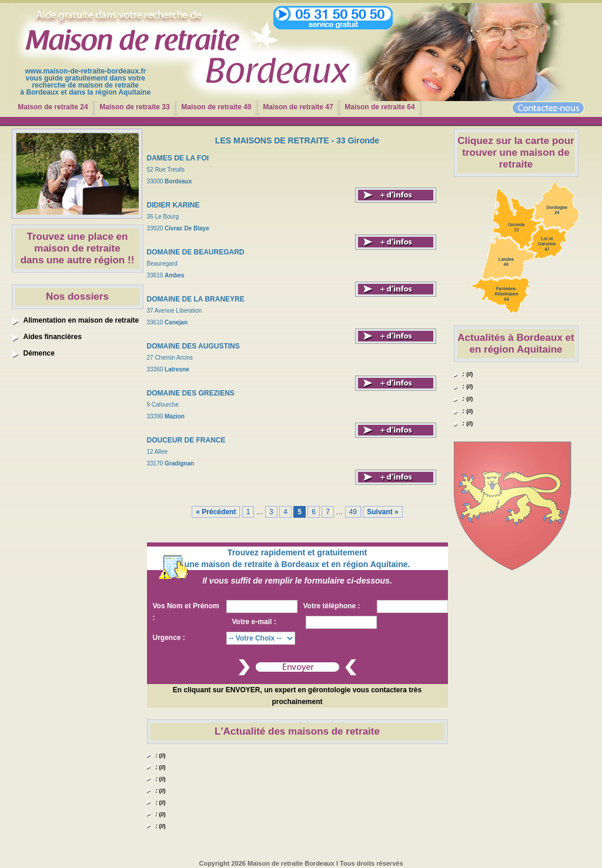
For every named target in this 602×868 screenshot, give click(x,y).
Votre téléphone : (332, 606)
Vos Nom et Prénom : (186, 612)
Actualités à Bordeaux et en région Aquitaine (516, 343)
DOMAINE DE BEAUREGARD (196, 252)
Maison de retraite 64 (379, 107)
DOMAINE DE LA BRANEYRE (196, 299)
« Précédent (216, 512)
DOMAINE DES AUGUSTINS (193, 346)
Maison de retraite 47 (298, 107)
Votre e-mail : (254, 622)
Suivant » (382, 512)
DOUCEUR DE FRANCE (186, 440)
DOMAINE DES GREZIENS (191, 393)
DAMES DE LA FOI (178, 158)
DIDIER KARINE (173, 205)
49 (353, 512)
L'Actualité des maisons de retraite (297, 731)
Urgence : (169, 638)
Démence (39, 353)
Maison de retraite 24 (53, 107)
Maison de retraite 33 (134, 107)
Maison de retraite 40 (216, 107)
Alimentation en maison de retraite (81, 320)
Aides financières (53, 337)
